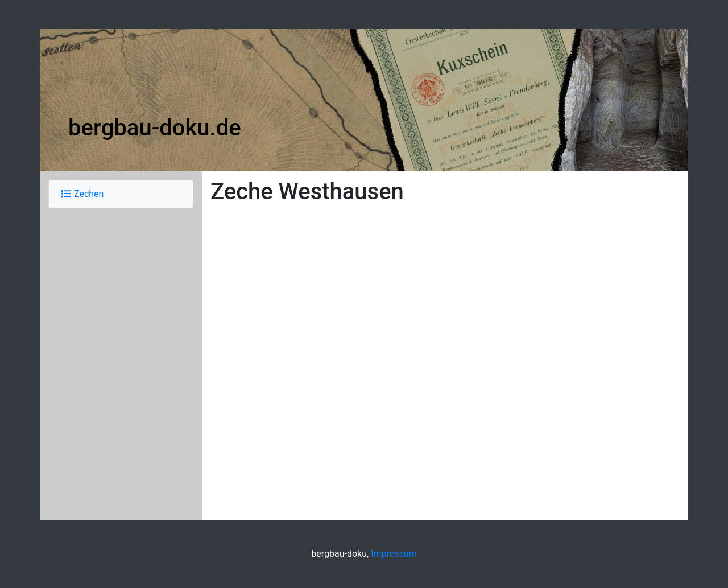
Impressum (394, 554)
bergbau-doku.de (155, 128)
